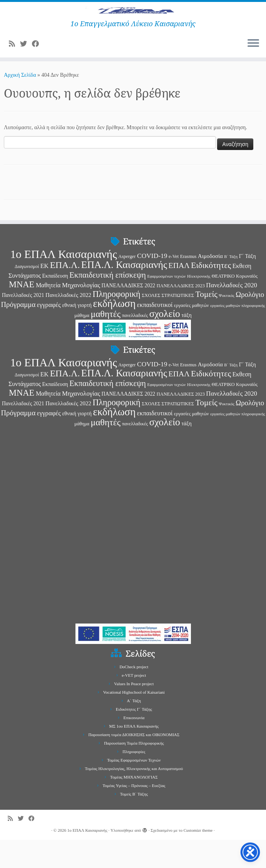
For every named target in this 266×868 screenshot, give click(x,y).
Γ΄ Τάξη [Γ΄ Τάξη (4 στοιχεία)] (248, 284)
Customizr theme (198, 858)
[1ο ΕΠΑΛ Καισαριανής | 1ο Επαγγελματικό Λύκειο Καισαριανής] (133, 25)
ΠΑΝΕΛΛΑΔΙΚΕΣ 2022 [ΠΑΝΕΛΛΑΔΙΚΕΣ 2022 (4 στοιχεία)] (129, 314)
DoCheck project (134, 695)
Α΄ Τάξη (134, 729)
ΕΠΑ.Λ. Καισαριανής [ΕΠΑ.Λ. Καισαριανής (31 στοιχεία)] (124, 293)
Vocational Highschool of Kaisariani (134, 720)
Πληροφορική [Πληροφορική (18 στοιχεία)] (116, 322)
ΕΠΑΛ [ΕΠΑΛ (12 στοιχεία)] (179, 293)
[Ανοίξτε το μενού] (253, 72)
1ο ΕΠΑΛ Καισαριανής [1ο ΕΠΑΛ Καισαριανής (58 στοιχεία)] (63, 282)
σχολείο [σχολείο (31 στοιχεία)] (165, 342)
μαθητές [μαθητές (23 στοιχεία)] (106, 342)
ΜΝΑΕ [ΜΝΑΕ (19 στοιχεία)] (22, 313)
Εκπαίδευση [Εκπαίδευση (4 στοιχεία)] (55, 304)
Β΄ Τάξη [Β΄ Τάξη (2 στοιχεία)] (231, 285)
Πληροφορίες (134, 780)
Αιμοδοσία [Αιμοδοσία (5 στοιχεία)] (210, 284)
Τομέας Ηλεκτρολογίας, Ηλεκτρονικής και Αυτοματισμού (134, 797)
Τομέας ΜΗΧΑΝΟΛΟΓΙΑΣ (134, 805)
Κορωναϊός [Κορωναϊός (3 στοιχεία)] (247, 304)
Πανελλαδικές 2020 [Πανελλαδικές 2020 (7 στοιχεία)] (232, 313)
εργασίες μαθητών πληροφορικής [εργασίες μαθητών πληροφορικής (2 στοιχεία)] (238, 334)
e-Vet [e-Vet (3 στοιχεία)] (174, 285)
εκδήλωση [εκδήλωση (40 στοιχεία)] (115, 332)
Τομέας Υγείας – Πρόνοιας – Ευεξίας (134, 814)
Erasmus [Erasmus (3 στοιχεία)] (188, 285)
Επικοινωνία (134, 746)
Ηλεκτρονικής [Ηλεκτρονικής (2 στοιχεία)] (199, 304)
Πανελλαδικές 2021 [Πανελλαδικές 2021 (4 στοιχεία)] (23, 323)
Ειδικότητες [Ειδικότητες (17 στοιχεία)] (211, 293)
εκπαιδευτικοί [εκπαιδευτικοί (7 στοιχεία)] (155, 333)
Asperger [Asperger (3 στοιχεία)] (127, 285)
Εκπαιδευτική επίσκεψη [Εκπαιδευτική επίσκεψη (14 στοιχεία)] (108, 303)
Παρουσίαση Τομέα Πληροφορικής (134, 771)
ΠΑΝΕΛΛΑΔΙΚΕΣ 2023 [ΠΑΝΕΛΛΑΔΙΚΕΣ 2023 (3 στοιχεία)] (181, 314)
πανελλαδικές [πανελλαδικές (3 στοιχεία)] (135, 344)
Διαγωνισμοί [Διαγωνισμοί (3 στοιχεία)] (27, 295)
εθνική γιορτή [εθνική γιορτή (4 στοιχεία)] (77, 333)
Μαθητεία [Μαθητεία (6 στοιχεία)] (48, 313)
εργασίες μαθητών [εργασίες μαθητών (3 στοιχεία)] (192, 334)
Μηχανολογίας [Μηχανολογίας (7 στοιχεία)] (81, 313)
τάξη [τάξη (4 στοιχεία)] (186, 343)
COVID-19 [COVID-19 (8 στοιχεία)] (152, 284)
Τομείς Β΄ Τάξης (134, 822)
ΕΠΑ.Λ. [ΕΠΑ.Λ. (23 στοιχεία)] (65, 293)
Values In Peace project (134, 712)
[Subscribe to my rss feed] (14, 72)
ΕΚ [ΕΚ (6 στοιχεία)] (44, 294)
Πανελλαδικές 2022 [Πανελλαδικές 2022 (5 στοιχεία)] (68, 323)
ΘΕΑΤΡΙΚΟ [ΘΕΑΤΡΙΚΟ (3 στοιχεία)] (223, 304)
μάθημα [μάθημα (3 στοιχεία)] (82, 344)
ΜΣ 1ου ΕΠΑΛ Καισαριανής (134, 754)
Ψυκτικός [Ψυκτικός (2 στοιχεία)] (226, 324)
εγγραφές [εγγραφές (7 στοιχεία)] (49, 333)
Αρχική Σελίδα (21, 104)
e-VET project (134, 703)
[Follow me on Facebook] (38, 72)
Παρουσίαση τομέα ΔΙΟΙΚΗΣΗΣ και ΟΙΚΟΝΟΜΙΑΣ (134, 763)
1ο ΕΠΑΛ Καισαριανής (87, 858)
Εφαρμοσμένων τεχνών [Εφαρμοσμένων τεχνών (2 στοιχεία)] (166, 304)
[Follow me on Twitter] (26, 72)
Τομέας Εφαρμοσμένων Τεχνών (134, 788)
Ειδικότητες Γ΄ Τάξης (134, 737)
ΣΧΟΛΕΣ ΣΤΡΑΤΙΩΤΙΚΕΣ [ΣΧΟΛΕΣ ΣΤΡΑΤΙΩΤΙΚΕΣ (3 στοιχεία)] (168, 324)
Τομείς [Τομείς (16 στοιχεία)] (207, 322)
